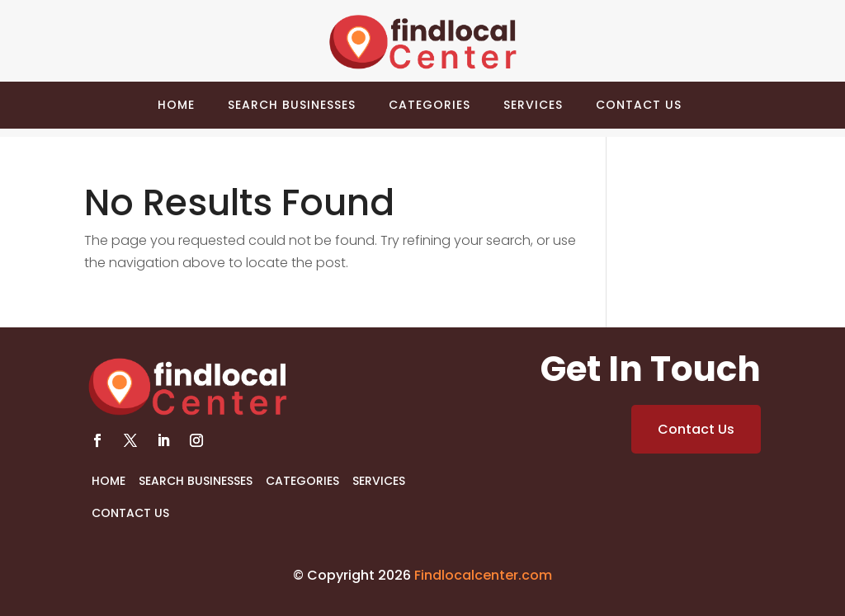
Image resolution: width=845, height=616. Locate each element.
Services (533, 105)
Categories (430, 105)
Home (176, 105)
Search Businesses (292, 105)
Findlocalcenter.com (483, 575)
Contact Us (639, 105)
